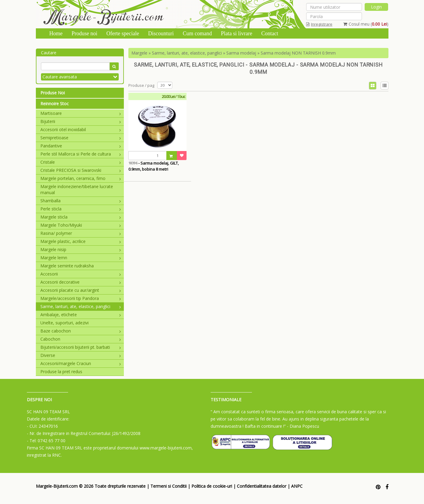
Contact (270, 33)
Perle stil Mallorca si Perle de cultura (81, 154)
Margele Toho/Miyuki (81, 225)
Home (56, 33)
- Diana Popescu (303, 426)
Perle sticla (81, 209)
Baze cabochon (81, 331)
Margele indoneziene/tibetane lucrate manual (77, 189)
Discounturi (161, 33)
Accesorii (81, 274)
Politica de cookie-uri (212, 486)
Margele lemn (81, 258)
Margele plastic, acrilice (81, 241)
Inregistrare (319, 24)
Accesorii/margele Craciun (81, 363)
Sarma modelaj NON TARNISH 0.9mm (298, 53)
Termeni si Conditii (168, 486)
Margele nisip (81, 249)
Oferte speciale (123, 33)
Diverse (81, 355)
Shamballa (81, 201)
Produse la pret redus (61, 372)
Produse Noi (53, 93)
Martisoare (81, 113)
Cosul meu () (366, 24)
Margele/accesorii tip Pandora (81, 298)
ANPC (297, 486)
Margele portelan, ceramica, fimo (81, 178)
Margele (139, 53)
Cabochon (81, 339)
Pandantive (81, 146)
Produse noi (85, 33)
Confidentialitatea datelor (262, 486)
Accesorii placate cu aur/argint (81, 290)
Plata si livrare (237, 33)
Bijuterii (81, 121)
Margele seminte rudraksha (67, 266)
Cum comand (197, 33)
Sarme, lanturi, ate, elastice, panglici (81, 306)
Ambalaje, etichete (81, 315)
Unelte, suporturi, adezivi (64, 323)
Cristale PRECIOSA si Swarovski (81, 170)
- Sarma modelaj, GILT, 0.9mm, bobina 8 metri (154, 166)
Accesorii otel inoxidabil (81, 129)
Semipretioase (81, 138)
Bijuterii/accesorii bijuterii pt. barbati (81, 347)
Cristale (81, 162)
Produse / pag (141, 85)
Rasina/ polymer (81, 233)
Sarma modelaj (241, 53)
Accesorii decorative (81, 282)
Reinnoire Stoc (55, 104)
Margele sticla (81, 217)
